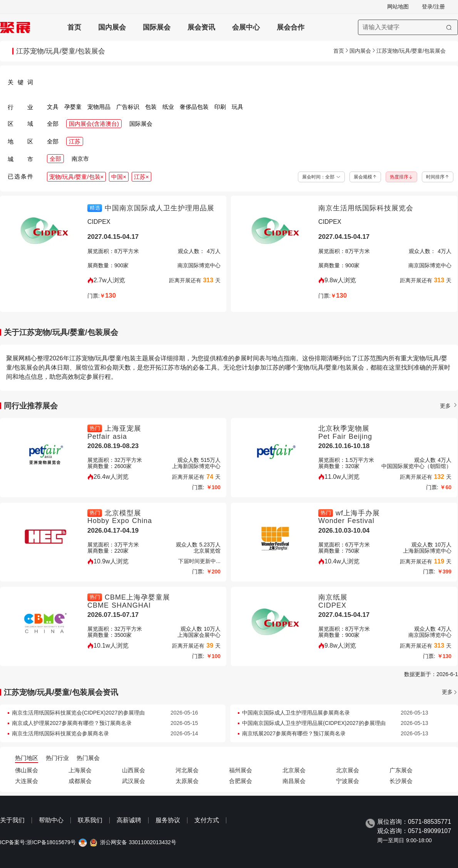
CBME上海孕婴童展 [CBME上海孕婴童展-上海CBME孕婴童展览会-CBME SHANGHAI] (137, 597)
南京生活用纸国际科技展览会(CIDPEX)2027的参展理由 (78, 713)
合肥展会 (241, 781)
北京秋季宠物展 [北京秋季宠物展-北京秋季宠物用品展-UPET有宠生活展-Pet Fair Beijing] (344, 428)
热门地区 (27, 758)
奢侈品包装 (194, 107)
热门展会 (88, 758)
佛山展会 (27, 770)
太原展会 (187, 781)
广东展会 (401, 770)
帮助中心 (51, 820)
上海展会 (80, 770)
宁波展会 (348, 781)
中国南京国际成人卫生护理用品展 (160, 208)
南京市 (80, 159)
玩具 (237, 107)
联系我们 (90, 820)
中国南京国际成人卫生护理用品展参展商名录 (296, 713)
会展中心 (246, 27)
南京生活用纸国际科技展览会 (366, 208)
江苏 (75, 141)
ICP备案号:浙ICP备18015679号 (38, 842)
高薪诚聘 (129, 820)
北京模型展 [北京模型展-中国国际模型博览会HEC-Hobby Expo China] (123, 513)
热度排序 (401, 177)
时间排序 (438, 177)
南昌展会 (294, 781)
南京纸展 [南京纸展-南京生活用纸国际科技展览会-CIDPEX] (333, 597)
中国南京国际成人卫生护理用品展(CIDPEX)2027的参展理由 (314, 723)
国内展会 (112, 27)
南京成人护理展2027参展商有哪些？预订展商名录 (72, 723)
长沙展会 (401, 781)
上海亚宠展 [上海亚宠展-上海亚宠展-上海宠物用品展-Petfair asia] (123, 428)
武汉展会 (134, 781)
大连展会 (27, 781)
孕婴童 (73, 107)
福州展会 (241, 770)
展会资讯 (201, 27)
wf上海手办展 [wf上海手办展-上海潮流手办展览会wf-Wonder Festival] (358, 513)
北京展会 (294, 770)
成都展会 (80, 781)
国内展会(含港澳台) (94, 124)
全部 (53, 124)
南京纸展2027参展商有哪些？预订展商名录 (294, 733)
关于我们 (12, 820)
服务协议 (168, 820)
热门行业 (57, 758)
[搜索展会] (408, 27)
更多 (449, 406)
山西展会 (134, 770)
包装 (151, 107)
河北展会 (187, 770)
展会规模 (365, 177)
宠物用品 (99, 107)
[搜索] (449, 27)
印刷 (220, 107)
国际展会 (157, 27)
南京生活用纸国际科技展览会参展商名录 (60, 733)
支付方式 (207, 820)
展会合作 (291, 27)
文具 (53, 107)
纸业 (168, 107)
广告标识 (128, 107)
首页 (74, 27)
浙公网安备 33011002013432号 (138, 842)
